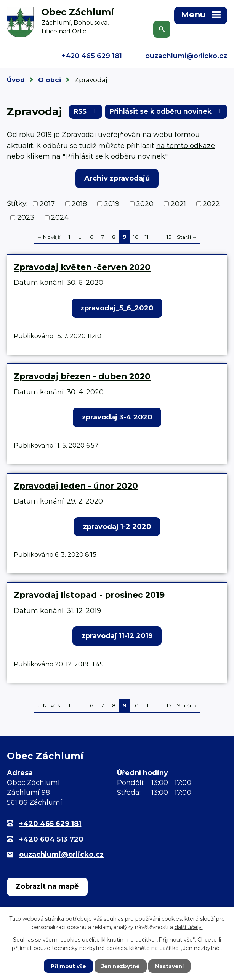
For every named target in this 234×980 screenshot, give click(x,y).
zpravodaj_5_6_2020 (117, 309)
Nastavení (170, 966)
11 (147, 238)
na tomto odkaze (186, 147)
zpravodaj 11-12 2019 (117, 637)
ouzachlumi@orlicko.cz (186, 56)
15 (169, 238)
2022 (211, 205)
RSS (81, 113)
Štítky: (17, 205)
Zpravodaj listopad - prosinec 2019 (89, 596)
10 (136, 238)
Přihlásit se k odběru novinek (164, 113)
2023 (26, 219)
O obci (50, 80)
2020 (145, 205)
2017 (47, 205)
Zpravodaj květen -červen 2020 (82, 268)
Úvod (16, 80)
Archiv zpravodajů (117, 179)
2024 (60, 219)
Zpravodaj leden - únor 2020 (76, 487)
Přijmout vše (67, 966)
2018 (79, 205)
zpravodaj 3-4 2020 (117, 418)
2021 (178, 205)
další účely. (189, 927)
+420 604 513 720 (51, 840)
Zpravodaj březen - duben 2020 (82, 377)
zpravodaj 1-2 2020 (117, 528)
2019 (112, 205)
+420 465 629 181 (92, 56)
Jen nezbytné (121, 966)
